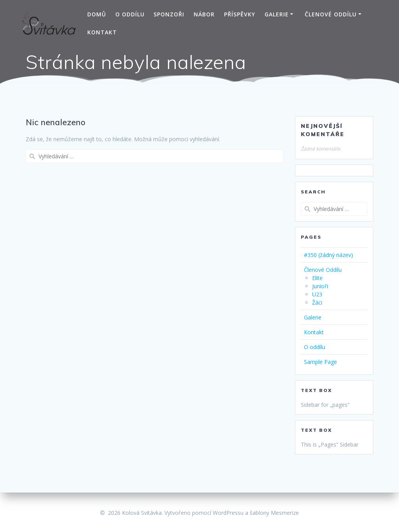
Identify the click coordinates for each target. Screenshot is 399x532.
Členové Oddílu (331, 14)
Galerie (277, 14)
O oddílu (130, 14)
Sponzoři (169, 14)
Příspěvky (240, 14)
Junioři (320, 286)
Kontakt (102, 32)
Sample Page (320, 362)
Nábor (204, 14)
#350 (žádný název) (328, 255)
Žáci (317, 302)
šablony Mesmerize (274, 513)
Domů (97, 14)
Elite (317, 278)
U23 (317, 294)
